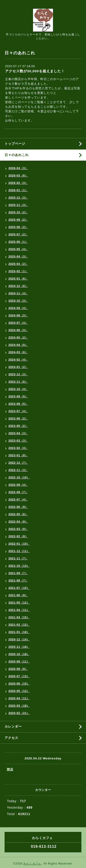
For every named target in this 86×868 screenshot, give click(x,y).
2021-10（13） (19, 566)
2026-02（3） (18, 183)
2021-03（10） (19, 617)
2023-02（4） (18, 448)
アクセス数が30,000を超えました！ (35, 71)
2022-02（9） (18, 536)
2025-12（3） (18, 198)
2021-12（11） (19, 551)
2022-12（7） (18, 463)
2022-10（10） (19, 477)
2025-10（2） (18, 212)
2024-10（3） (18, 301)
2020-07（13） (19, 676)
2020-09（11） (19, 662)
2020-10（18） (19, 654)
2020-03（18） (19, 706)
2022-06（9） (18, 507)
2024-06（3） (18, 330)
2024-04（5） (18, 345)
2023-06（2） (18, 419)
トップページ (15, 144)
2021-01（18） (19, 632)
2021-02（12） (19, 625)
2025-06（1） (18, 242)
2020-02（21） (19, 713)
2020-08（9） (18, 669)
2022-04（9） (18, 522)
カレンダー (13, 726)
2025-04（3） (18, 257)
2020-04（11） (19, 698)
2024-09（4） (18, 308)
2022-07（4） (18, 500)
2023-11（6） (18, 382)
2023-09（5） (18, 396)
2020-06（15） (19, 684)
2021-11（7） (18, 558)
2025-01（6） (18, 279)
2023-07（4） (18, 411)
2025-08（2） (18, 227)
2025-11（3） (18, 205)
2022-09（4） (18, 485)
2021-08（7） (18, 581)
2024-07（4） (18, 323)
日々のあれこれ (17, 155)
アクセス (11, 738)
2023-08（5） (18, 404)
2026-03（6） (18, 176)
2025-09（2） (18, 220)
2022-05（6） (18, 514)
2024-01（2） (18, 367)
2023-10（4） (18, 389)
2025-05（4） (18, 249)
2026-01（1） (18, 190)
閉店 (10, 769)
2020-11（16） (19, 647)
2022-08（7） (18, 492)
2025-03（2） (18, 264)
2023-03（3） (18, 441)
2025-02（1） (18, 271)
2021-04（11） (19, 610)
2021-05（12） (19, 603)
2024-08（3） (18, 315)
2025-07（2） (18, 234)
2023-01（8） (18, 455)
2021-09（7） (18, 573)
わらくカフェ (32, 864)
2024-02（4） (18, 360)
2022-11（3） (18, 470)
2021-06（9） (18, 595)
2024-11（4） (18, 293)
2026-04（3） (18, 168)
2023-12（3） (18, 374)
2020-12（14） (19, 639)
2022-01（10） (19, 544)
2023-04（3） (18, 433)
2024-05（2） (18, 338)
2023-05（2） (18, 426)
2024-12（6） (18, 286)
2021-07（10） (19, 588)
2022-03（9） (18, 529)
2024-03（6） (18, 352)
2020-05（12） (19, 691)
